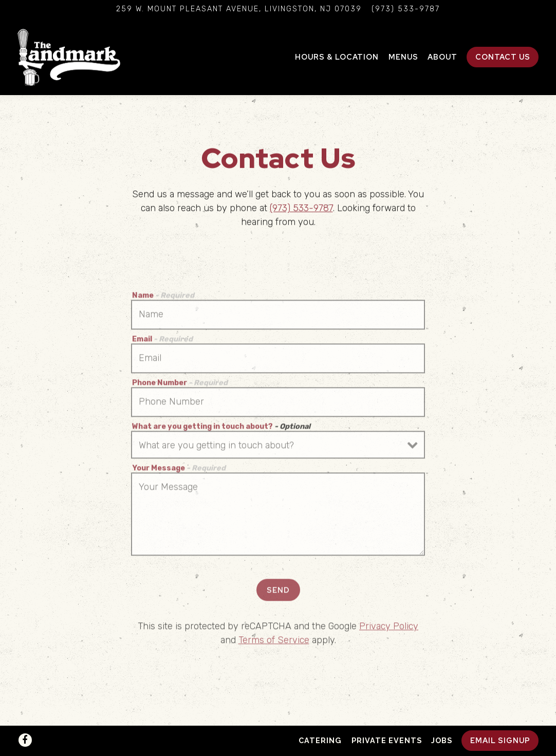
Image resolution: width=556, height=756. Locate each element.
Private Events (387, 740)
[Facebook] (25, 740)
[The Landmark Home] (69, 57)
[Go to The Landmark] (239, 9)
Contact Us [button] (503, 57)
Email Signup (500, 740)
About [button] (442, 57)
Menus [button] (403, 57)
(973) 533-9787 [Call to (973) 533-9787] (406, 9)
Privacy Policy (389, 629)
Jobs (442, 740)
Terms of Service (274, 642)
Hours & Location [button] (337, 57)
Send (278, 592)
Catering (320, 740)
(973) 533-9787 (301, 209)
